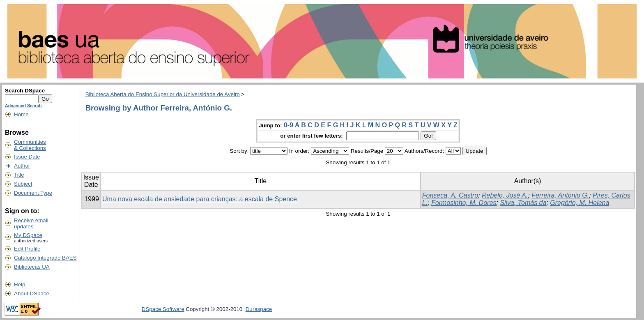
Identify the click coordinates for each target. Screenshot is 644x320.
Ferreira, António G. (560, 195)
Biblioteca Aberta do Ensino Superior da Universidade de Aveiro (163, 94)
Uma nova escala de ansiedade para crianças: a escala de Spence (200, 199)
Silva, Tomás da (523, 203)
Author (22, 166)
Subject (23, 184)
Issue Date (27, 157)
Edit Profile (27, 249)
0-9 (289, 125)
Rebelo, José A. (505, 195)
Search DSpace (25, 91)
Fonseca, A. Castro (450, 195)
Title (19, 175)
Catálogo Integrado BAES (45, 258)
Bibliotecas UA (32, 267)
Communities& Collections (30, 145)
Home (21, 114)
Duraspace (259, 309)
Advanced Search (23, 106)
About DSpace (32, 294)
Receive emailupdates (31, 223)
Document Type (33, 193)
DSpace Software (163, 309)
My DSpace (28, 235)
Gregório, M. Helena (580, 203)
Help (20, 284)
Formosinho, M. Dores (464, 203)
